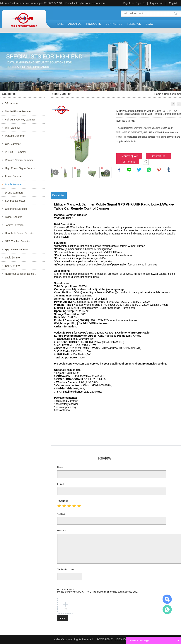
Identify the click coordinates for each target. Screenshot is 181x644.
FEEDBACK (134, 24)
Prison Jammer (14, 176)
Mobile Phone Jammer (18, 111)
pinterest (159, 170)
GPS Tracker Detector (18, 241)
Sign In (127, 3)
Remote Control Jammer (19, 160)
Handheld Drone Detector (20, 233)
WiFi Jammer (13, 128)
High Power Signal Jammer (21, 168)
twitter (139, 170)
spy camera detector (17, 249)
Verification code (65, 569)
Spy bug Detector (15, 201)
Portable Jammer (15, 136)
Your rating (63, 501)
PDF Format (128, 162)
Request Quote (129, 156)
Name (60, 467)
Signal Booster (13, 217)
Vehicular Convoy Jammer (20, 120)
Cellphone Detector (16, 209)
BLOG (149, 24)
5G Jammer (12, 103)
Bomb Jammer (13, 184)
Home (158, 94)
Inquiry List (156, 3)
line (129, 170)
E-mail (60, 484)
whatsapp (149, 170)
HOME (60, 24)
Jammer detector (15, 225)
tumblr (169, 170)
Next (107, 172)
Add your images (98, 591)
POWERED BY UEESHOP (112, 639)
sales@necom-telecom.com (89, 3)
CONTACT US (114, 24)
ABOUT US (75, 24)
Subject (61, 514)
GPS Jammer (13, 144)
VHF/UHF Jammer (16, 152)
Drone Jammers (14, 193)
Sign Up (140, 3)
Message (62, 531)
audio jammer (13, 258)
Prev (56, 172)
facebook (119, 170)
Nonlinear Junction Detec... (21, 274)
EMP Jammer (13, 266)
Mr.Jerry (167, 599)
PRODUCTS (94, 24)
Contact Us (159, 156)
